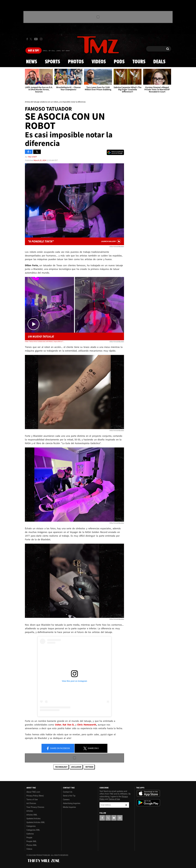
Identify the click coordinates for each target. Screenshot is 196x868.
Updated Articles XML (36, 822)
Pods (119, 62)
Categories (31, 826)
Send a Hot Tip (69, 796)
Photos (76, 62)
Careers (66, 800)
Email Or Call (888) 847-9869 (56, 51)
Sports (52, 62)
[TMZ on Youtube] (36, 39)
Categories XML (33, 830)
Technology (61, 767)
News (32, 62)
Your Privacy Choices (35, 807)
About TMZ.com (33, 792)
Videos (99, 62)
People (29, 838)
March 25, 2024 (40, 160)
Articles (30, 811)
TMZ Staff (32, 157)
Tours (139, 62)
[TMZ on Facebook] (27, 39)
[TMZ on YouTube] (114, 818)
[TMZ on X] (31, 39)
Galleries (30, 834)
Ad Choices (31, 803)
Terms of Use (32, 800)
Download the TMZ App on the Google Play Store (148, 803)
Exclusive (76, 767)
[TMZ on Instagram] (41, 39)
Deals (159, 62)
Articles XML (32, 815)
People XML (32, 841)
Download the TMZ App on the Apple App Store (148, 793)
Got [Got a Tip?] (34, 51)
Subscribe (126, 805)
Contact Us (68, 792)
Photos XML (32, 845)
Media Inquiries (69, 807)
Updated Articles (33, 819)
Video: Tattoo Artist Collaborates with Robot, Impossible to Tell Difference (45, 341)
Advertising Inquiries (72, 803)
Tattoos (89, 767)
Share (58, 748)
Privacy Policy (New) (35, 796)
